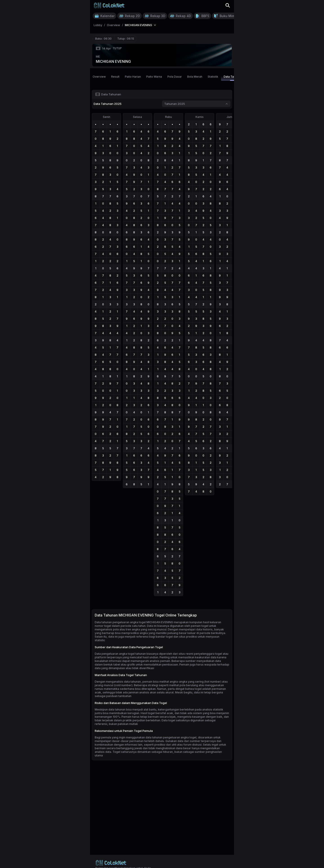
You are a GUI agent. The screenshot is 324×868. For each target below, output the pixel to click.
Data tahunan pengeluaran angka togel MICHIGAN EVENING (134, 622)
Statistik (213, 77)
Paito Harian (133, 77)
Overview (99, 77)
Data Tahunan (233, 78)
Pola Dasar (175, 77)
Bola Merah (195, 77)
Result (115, 77)
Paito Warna (154, 77)
